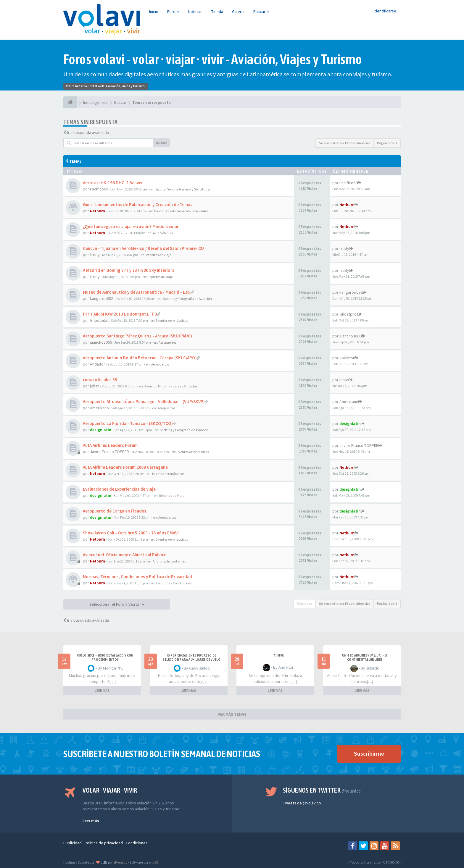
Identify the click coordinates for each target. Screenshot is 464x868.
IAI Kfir (278, 655)
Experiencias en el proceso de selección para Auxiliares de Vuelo (192, 657)
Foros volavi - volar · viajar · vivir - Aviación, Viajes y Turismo (213, 59)
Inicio (154, 12)
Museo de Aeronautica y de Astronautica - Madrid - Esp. (137, 292)
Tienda (217, 12)
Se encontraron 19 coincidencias (345, 143)
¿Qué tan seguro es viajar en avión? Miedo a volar (131, 226)
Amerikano (99, 408)
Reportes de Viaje (158, 255)
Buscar (261, 12)
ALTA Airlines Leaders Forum (110, 445)
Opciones (305, 603)
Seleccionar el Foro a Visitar (117, 604)
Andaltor (98, 364)
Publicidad (72, 843)
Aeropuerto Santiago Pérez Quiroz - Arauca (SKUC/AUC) (137, 336)
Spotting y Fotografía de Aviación (187, 299)
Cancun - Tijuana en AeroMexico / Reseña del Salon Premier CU (143, 248)
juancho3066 (101, 342)
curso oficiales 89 (100, 380)
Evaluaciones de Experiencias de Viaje (119, 489)
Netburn (98, 211)
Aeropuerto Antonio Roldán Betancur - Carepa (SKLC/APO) (140, 358)
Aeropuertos (167, 342)
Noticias (195, 12)
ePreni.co (120, 862)
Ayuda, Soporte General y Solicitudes (183, 189)
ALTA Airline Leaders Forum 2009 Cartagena (125, 467)
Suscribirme (369, 753)
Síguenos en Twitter (322, 790)
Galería (238, 12)
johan (95, 386)
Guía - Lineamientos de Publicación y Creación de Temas (138, 205)
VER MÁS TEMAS (232, 714)
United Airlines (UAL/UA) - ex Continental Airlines (365, 657)
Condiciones (137, 843)
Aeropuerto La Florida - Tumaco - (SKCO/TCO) (128, 423)
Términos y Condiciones (174, 583)
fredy (95, 255)
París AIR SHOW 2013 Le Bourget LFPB (120, 314)
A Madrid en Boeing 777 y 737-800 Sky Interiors (129, 270)
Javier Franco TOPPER (109, 452)
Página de (387, 143)
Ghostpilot (99, 320)
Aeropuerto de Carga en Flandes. (115, 511)
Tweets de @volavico (302, 803)
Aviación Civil (163, 233)
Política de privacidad (104, 843)
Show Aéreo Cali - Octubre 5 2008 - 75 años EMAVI (131, 533)
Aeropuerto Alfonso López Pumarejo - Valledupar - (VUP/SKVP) (144, 401)
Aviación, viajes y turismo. (127, 86)
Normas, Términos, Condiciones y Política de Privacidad (137, 577)
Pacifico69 (99, 189)
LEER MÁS (102, 690)
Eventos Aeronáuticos (172, 320)
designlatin (101, 430)
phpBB (153, 862)
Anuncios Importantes (169, 561)
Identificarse (385, 11)
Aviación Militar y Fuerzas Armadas (171, 386)
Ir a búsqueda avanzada (88, 132)
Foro (173, 12)
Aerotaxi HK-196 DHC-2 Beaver (113, 183)
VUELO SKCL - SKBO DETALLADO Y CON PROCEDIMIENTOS (105, 657)
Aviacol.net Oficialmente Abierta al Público (125, 555)
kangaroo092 (101, 298)
